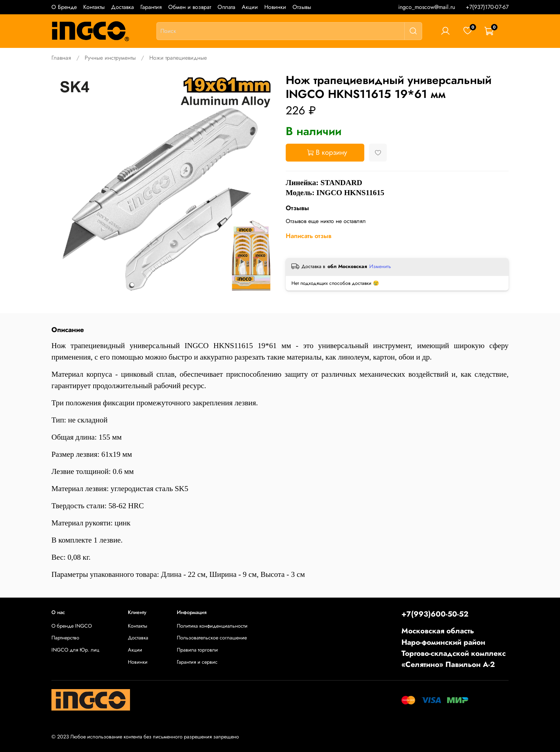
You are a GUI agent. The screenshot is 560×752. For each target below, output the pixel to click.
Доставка (122, 7)
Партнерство (65, 638)
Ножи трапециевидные (178, 58)
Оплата (226, 7)
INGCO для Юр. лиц (75, 650)
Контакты (94, 7)
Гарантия (151, 7)
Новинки (275, 7)
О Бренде (64, 7)
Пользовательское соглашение (212, 638)
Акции (250, 7)
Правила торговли (197, 650)
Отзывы (302, 7)
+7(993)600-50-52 (435, 614)
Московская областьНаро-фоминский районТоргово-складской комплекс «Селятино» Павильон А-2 (454, 648)
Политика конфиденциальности (212, 626)
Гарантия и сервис (197, 662)
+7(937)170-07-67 (487, 7)
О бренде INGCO (72, 626)
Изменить (380, 266)
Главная (61, 58)
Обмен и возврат (190, 7)
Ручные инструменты (110, 58)
